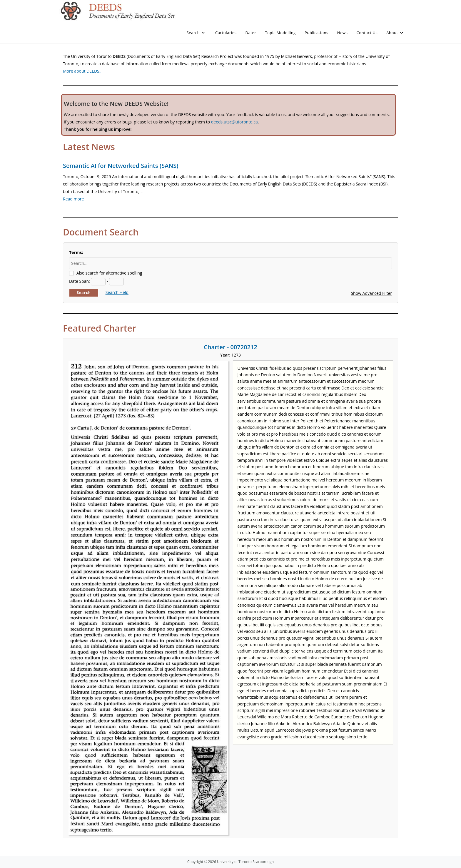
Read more (73, 199)
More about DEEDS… (83, 71)
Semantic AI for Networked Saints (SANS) (121, 166)
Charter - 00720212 (230, 347)
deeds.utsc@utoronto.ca (234, 122)
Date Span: (80, 281)
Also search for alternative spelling (109, 273)
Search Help (117, 292)
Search (84, 293)
